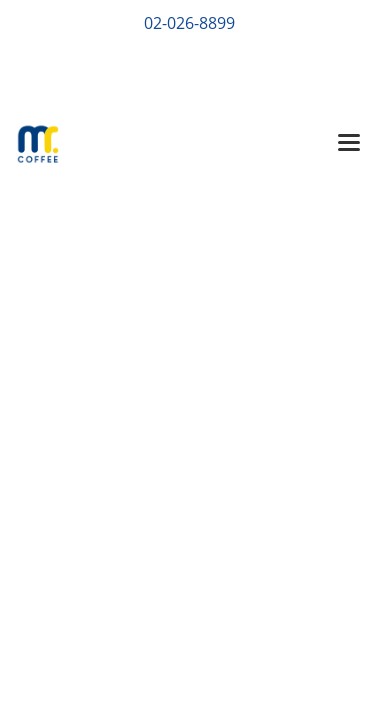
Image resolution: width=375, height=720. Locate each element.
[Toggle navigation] (349, 144)
